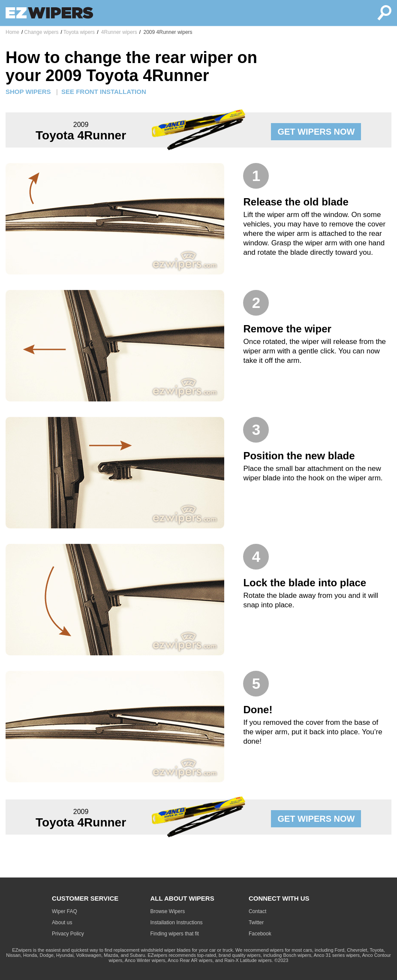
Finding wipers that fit (175, 934)
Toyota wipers (79, 32)
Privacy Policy (68, 934)
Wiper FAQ (65, 911)
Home (12, 32)
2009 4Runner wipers (167, 32)
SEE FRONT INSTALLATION (104, 92)
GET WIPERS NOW (316, 132)
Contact (257, 911)
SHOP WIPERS (28, 92)
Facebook (260, 934)
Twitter (256, 923)
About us (62, 923)
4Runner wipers (118, 32)
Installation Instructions (177, 923)
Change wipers (41, 32)
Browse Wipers (168, 911)
